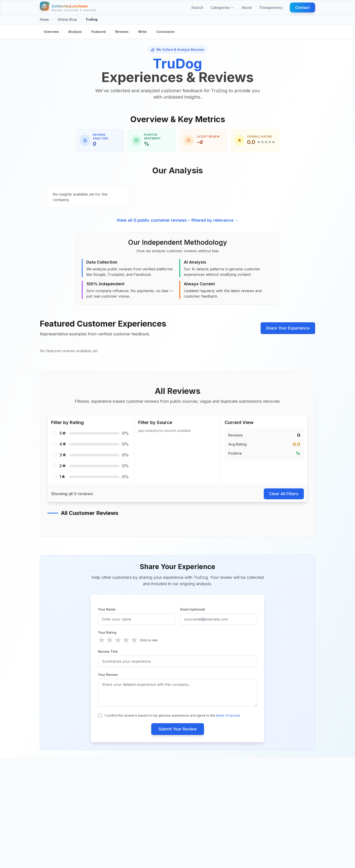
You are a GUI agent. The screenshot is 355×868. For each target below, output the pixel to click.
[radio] (102, 640)
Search (197, 7)
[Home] (68, 7)
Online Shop (67, 19)
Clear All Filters (284, 494)
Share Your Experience (288, 328)
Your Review (108, 675)
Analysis (75, 32)
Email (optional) (193, 609)
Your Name (107, 609)
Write (142, 32)
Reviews (122, 32)
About (247, 7)
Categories (222, 7)
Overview (51, 32)
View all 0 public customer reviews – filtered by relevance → (178, 220)
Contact (302, 7)
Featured (98, 32)
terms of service (228, 715)
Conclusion (165, 32)
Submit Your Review (178, 729)
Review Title (108, 651)
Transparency (271, 7)
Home (44, 19)
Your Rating (107, 632)
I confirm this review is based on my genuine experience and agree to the (172, 715)
